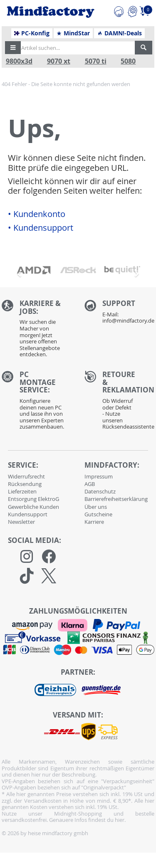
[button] (13, 48)
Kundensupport (28, 514)
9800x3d (19, 61)
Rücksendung (25, 484)
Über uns (96, 507)
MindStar (73, 33)
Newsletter (21, 522)
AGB (90, 484)
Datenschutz (100, 491)
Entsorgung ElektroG (33, 499)
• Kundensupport (41, 228)
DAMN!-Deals (119, 33)
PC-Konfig (32, 33)
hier (120, 820)
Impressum (99, 476)
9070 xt (59, 61)
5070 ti (96, 61)
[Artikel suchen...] (76, 48)
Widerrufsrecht (26, 476)
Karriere (94, 522)
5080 (128, 61)
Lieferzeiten (22, 491)
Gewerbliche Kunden (33, 507)
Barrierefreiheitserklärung (116, 499)
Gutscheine (98, 514)
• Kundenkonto (37, 214)
